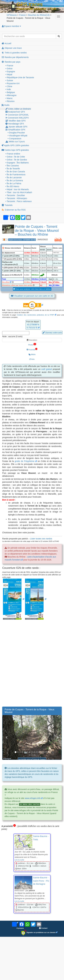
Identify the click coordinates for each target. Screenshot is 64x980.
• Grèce (9, 69)
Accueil (6, 43)
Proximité (32, 349)
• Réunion (10, 101)
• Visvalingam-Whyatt (17, 136)
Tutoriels (7, 205)
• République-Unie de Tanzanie (20, 77)
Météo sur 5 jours (15, 142)
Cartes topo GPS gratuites (15, 150)
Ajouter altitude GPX (16, 127)
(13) (39, 15)
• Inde (8, 89)
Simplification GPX (15, 130)
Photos (32, 344)
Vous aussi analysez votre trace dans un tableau (32, 289)
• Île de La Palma (13, 183)
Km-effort (6, 282)
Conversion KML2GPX (17, 118)
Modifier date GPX (16, 121)
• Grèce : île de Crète (15, 157)
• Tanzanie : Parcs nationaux (19, 201)
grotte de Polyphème (25, 461)
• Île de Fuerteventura (15, 175)
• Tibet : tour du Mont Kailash (19, 192)
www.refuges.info (33, 798)
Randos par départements (15, 57)
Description (32, 340)
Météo (32, 354)
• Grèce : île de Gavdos (16, 160)
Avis (32, 359)
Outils (5, 105)
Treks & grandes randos (14, 53)
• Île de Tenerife (13, 169)
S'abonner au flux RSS (14, 210)
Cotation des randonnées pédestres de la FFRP (35, 315)
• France (9, 66)
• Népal (9, 74)
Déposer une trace (12, 48)
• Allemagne (11, 95)
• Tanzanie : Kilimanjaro (16, 198)
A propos (20, 928)
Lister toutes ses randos (41, 539)
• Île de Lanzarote (14, 178)
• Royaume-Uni (12, 83)
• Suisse (9, 80)
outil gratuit (47, 369)
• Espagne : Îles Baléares (17, 163)
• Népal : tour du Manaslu (17, 189)
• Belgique (10, 92)
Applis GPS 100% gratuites (15, 145)
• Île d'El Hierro (12, 186)
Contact (43, 928)
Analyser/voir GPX (15, 112)
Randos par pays (11, 62)
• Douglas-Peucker (16, 133)
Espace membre (11, 26)
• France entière (13, 154)
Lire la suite (19, 860)
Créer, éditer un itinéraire (18, 109)
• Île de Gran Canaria (15, 172)
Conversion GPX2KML (17, 115)
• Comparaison (15, 139)
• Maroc (9, 98)
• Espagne (10, 72)
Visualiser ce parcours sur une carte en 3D (32, 296)
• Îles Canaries (12, 166)
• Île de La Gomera (14, 180)
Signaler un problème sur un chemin (38, 933)
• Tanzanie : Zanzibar (15, 195)
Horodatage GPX (15, 124)
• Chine (9, 86)
